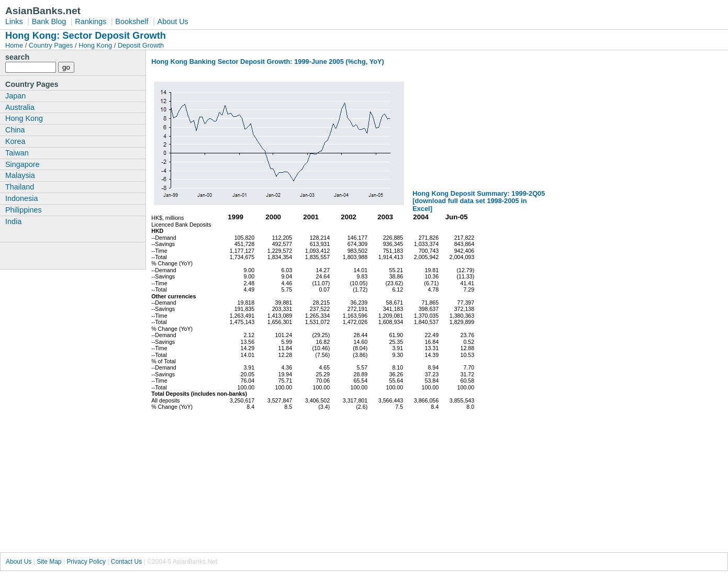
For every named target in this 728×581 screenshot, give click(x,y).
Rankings (91, 21)
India (13, 221)
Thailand (20, 187)
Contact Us (126, 562)
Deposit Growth (141, 45)
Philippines (24, 210)
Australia (20, 107)
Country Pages (51, 45)
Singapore (23, 164)
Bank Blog (49, 21)
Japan (15, 96)
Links (14, 21)
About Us (173, 21)
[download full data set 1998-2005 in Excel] (469, 205)
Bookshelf (132, 21)
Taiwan (17, 153)
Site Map (49, 562)
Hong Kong (95, 45)
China (15, 130)
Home (15, 45)
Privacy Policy (86, 562)
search (17, 57)
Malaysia (20, 175)
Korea (15, 141)
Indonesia (21, 198)
